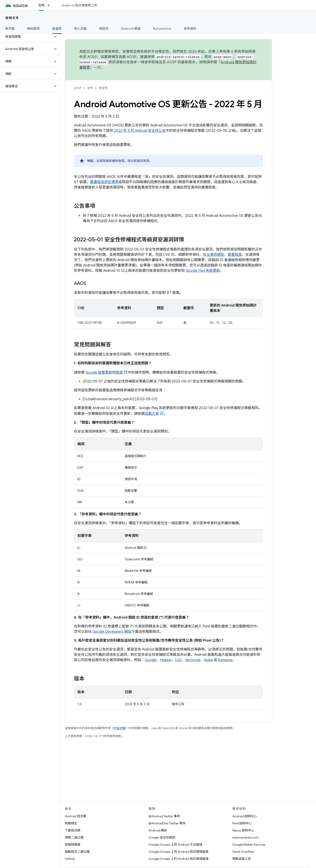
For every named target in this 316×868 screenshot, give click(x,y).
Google (151, 660)
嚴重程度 (235, 255)
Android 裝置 (131, 29)
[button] (26, 37)
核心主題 (80, 29)
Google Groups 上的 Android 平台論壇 (175, 845)
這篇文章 (152, 414)
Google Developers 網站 (112, 632)
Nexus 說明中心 (243, 830)
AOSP (78, 88)
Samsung (225, 660)
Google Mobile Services (249, 845)
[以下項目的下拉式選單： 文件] (50, 5)
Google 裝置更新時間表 (104, 373)
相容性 (104, 29)
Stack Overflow (243, 852)
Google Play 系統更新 (203, 271)
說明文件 (12, 18)
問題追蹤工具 (242, 859)
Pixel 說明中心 (242, 823)
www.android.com (246, 837)
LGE (178, 660)
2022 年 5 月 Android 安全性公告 (140, 131)
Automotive (162, 29)
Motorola (193, 660)
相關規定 (71, 823)
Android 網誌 (158, 830)
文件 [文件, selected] (41, 5)
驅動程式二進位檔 (77, 852)
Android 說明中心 (245, 816)
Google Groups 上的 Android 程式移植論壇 (178, 859)
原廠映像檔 (73, 845)
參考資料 (190, 29)
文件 (90, 88)
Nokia (208, 660)
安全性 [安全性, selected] (57, 29)
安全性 (103, 88)
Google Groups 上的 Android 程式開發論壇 (178, 852)
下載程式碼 (73, 830)
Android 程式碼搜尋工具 (79, 5)
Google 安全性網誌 (162, 837)
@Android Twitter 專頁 (164, 816)
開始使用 (34, 29)
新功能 (10, 29)
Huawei (166, 660)
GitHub (70, 859)
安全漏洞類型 (214, 255)
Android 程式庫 (76, 816)
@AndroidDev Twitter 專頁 (167, 823)
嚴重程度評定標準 (104, 182)
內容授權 (119, 728)
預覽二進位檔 (74, 837)
